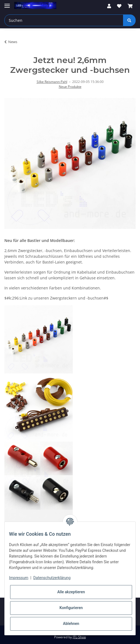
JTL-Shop (79, 637)
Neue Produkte (70, 87)
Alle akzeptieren (71, 592)
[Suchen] (64, 20)
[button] (109, 6)
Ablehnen (71, 624)
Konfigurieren (71, 608)
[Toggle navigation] (7, 3)
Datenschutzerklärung (52, 578)
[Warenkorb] (130, 6)
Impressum (19, 578)
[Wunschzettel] (119, 6)
